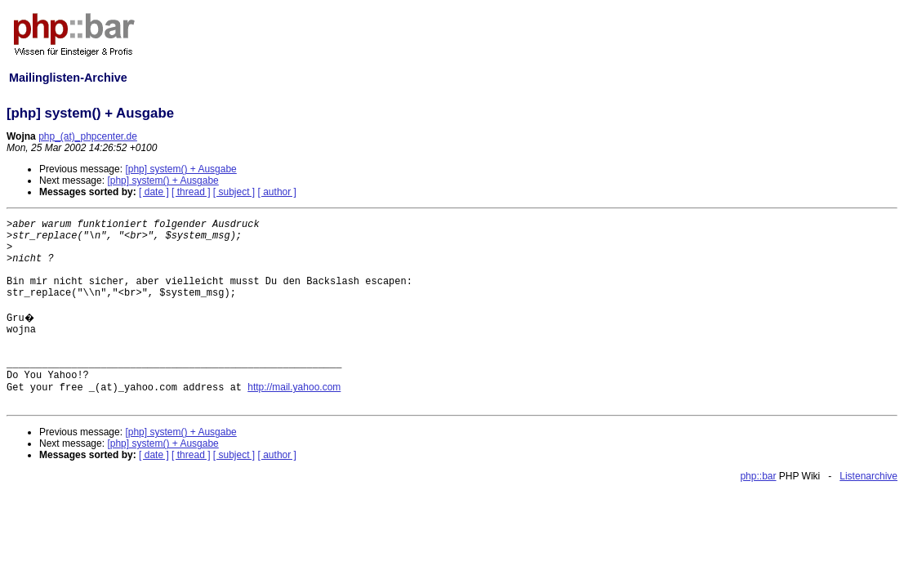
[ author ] (277, 192)
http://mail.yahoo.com (294, 387)
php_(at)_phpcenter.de (88, 136)
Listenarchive (868, 476)
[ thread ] (191, 192)
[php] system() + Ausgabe (180, 169)
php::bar (758, 476)
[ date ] (154, 192)
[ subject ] (234, 192)
